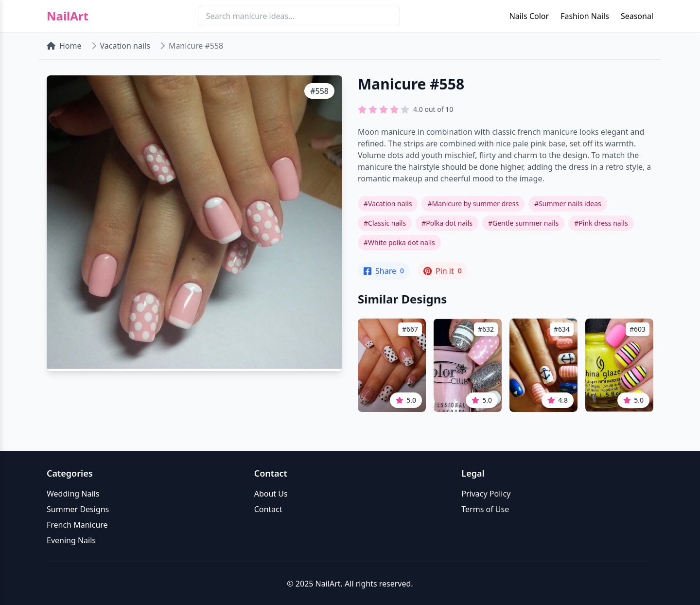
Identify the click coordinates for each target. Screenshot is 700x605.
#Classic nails (385, 223)
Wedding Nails (73, 494)
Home (64, 46)
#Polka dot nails (447, 223)
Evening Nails (71, 540)
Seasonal (637, 16)
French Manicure (77, 525)
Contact (268, 509)
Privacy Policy (486, 494)
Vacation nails (125, 46)
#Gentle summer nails (523, 223)
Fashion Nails (585, 16)
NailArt (68, 16)
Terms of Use (485, 509)
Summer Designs (78, 509)
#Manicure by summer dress (473, 204)
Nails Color (529, 16)
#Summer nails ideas (568, 204)
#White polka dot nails (399, 242)
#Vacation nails (388, 204)
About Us (271, 494)
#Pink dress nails (601, 223)
